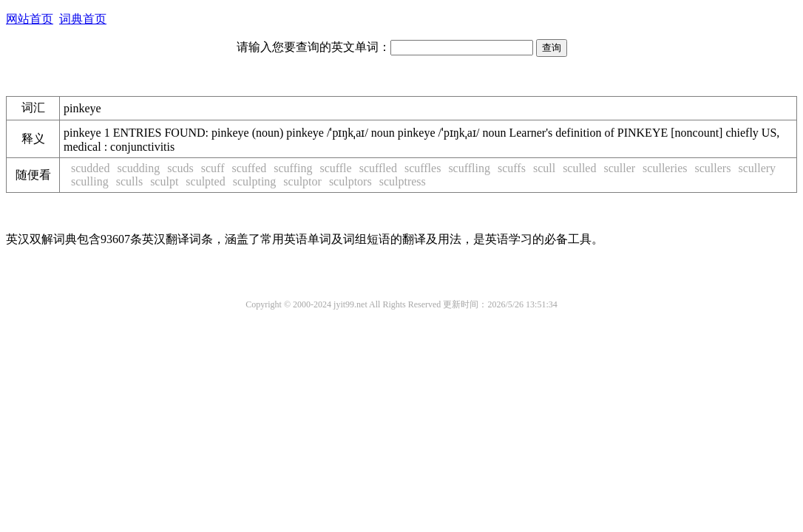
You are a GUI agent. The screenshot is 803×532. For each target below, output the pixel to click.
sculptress (403, 181)
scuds (180, 168)
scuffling (469, 168)
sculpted (205, 181)
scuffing (293, 168)
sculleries (665, 168)
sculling (90, 181)
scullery (757, 168)
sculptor (302, 181)
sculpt (164, 181)
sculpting (255, 181)
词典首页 (83, 19)
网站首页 (30, 19)
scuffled (378, 168)
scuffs (512, 168)
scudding (138, 168)
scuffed (249, 168)
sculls (129, 181)
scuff (213, 168)
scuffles (423, 168)
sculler (619, 168)
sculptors (350, 181)
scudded (90, 168)
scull (544, 168)
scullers (713, 168)
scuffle (335, 168)
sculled (579, 168)
